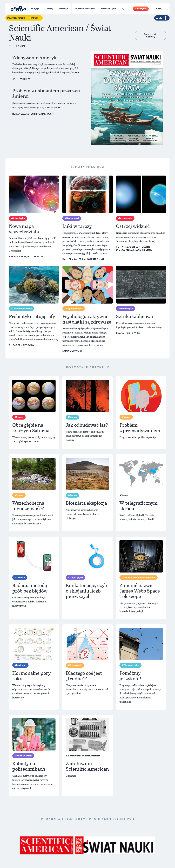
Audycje (35, 9)
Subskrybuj (141, 9)
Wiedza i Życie (108, 9)
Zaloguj (158, 9)
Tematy (49, 9)
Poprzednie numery (150, 35)
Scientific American (85, 9)
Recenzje (64, 9)
